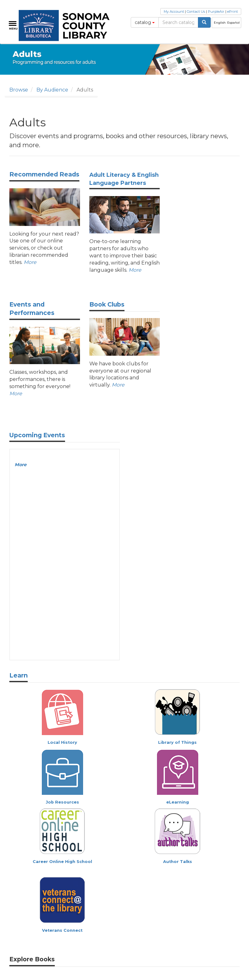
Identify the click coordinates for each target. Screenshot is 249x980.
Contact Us (196, 12)
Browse (19, 90)
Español (233, 23)
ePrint (233, 12)
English (220, 23)
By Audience (52, 90)
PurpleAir (216, 12)
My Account (174, 12)
